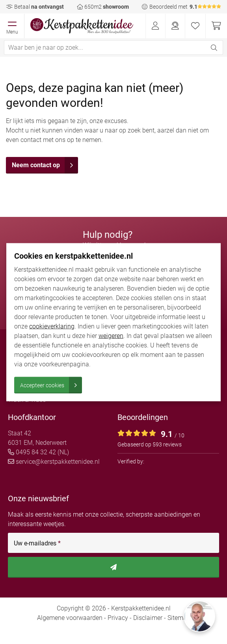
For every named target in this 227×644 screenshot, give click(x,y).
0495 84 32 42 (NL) (38, 452)
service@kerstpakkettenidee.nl (54, 462)
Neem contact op (45, 165)
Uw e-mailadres (37, 543)
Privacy (118, 618)
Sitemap (179, 618)
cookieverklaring (52, 326)
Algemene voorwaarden (70, 618)
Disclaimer (148, 618)
